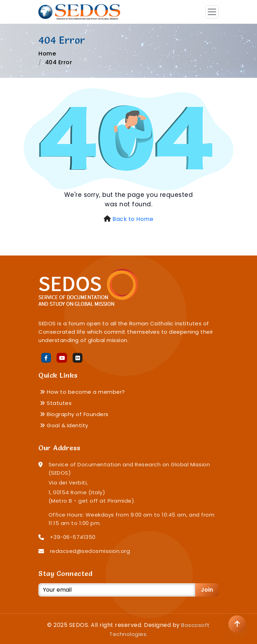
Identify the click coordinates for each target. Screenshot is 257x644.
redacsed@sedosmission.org (90, 551)
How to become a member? (82, 392)
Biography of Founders (74, 414)
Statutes (56, 403)
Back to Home (133, 219)
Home (47, 54)
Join (207, 590)
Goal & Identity (64, 425)
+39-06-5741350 (73, 537)
